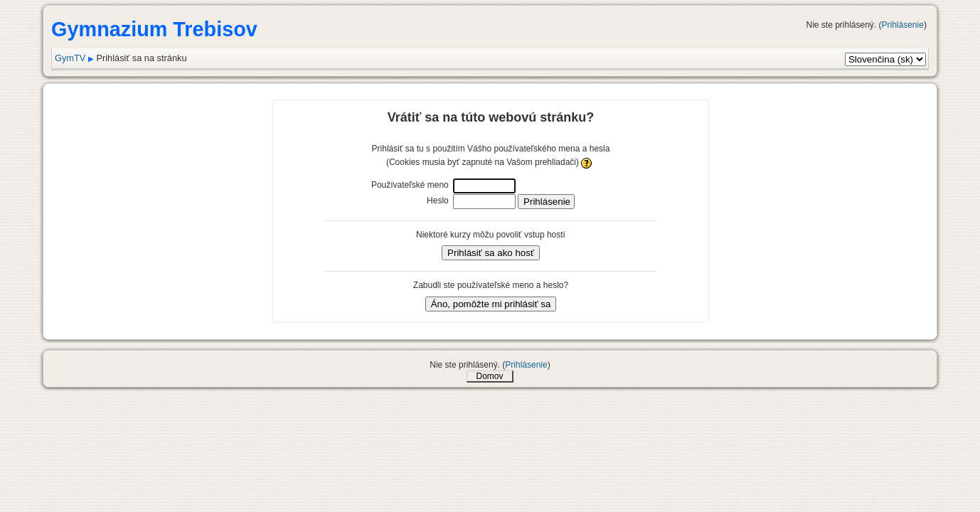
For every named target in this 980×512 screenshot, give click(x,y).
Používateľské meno (410, 185)
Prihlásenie (903, 25)
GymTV (70, 58)
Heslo (438, 201)
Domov (489, 376)
